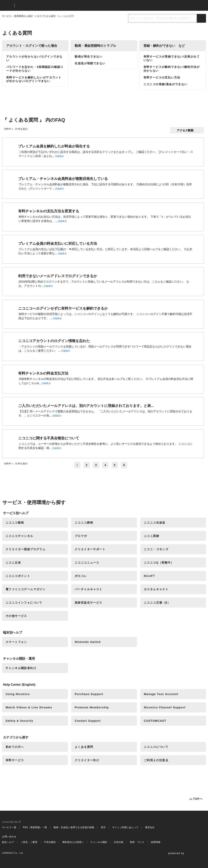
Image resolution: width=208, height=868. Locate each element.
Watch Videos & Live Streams (29, 707)
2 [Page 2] (87, 465)
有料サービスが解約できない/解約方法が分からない (172, 69)
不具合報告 (50, 842)
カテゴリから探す (46, 16)
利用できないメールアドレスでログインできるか (58, 276)
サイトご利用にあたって (125, 827)
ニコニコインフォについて (24, 603)
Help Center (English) (19, 685)
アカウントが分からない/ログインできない (34, 58)
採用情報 (156, 842)
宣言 (103, 827)
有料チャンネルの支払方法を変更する (49, 211)
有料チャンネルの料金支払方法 (43, 373)
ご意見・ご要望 (29, 842)
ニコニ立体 (13, 563)
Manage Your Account (161, 694)
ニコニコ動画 (15, 523)
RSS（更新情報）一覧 (35, 827)
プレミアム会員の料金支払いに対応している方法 (58, 244)
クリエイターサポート (90, 549)
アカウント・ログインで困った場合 (32, 46)
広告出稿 (119, 842)
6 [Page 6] (124, 465)
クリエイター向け (87, 760)
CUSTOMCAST (155, 721)
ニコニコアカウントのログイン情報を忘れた (54, 341)
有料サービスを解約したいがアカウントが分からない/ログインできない (34, 79)
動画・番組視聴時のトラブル (95, 46)
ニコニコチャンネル (19, 536)
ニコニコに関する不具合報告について (49, 438)
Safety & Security (19, 721)
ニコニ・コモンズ (156, 549)
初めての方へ (15, 747)
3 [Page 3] (96, 465)
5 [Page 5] (115, 465)
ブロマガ (81, 536)
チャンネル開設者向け (21, 668)
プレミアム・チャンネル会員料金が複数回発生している (63, 179)
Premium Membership (92, 707)
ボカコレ (81, 576)
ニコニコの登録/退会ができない (165, 84)
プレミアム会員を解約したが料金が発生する (54, 146)
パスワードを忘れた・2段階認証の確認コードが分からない (35, 69)
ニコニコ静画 (84, 523)
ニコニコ (7, 5)
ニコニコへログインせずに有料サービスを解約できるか (63, 308)
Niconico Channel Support (165, 707)
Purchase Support (89, 694)
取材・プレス (137, 842)
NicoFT (149, 576)
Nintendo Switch (88, 642)
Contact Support (88, 721)
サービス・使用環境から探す (18, 16)
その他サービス (16, 616)
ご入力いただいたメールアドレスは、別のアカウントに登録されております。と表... (86, 406)
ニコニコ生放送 (155, 523)
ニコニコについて (156, 747)
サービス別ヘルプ (16, 513)
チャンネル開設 (99, 842)
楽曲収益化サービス (89, 603)
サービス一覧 (9, 827)
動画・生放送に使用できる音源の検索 (74, 827)
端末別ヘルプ (13, 632)
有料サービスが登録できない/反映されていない (172, 58)
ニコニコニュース (87, 563)
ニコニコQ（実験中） (159, 563)
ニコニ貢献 (152, 536)
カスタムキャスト (156, 589)
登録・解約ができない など (164, 46)
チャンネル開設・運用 (19, 659)
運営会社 (150, 827)
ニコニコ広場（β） (157, 603)
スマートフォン (16, 642)
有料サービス (15, 760)
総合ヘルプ (8, 842)
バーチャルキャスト (89, 589)
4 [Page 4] (105, 465)
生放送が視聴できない (90, 63)
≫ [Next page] (134, 465)
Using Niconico (18, 694)
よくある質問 (84, 747)
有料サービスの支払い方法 (162, 77)
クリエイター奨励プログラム (26, 549)
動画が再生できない (89, 57)
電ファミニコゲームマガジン (26, 589)
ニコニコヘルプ (39, 5)
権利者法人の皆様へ (73, 842)
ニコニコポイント (18, 576)
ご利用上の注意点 (156, 760)
